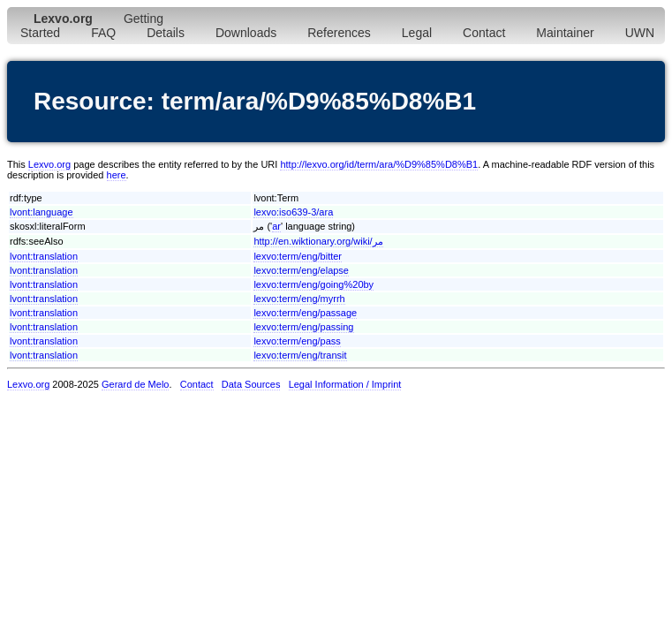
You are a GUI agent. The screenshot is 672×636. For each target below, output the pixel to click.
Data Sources (251, 384)
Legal (417, 33)
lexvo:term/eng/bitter (298, 256)
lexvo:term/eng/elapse (301, 270)
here (117, 175)
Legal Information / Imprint (345, 384)
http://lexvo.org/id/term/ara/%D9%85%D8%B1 (379, 164)
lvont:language (42, 212)
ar (276, 226)
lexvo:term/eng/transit (300, 355)
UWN (640, 33)
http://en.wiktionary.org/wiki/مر (318, 241)
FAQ (103, 33)
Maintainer (565, 33)
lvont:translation (44, 256)
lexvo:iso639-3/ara (293, 212)
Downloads (246, 33)
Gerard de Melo (135, 384)
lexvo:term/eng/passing (303, 327)
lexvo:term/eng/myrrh (299, 299)
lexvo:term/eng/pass (297, 341)
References (339, 33)
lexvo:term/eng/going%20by (313, 284)
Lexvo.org (49, 164)
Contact (484, 33)
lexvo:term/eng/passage (305, 313)
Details (166, 33)
